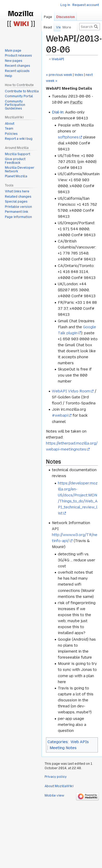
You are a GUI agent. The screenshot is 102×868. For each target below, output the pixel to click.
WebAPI (58, 59)
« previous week (59, 75)
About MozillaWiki (59, 786)
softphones (68, 137)
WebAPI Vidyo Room (71, 391)
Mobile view (54, 796)
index (79, 75)
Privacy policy (56, 777)
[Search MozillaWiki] (90, 27)
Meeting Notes (63, 748)
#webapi (60, 415)
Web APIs (80, 742)
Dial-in (58, 112)
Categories (58, 742)
